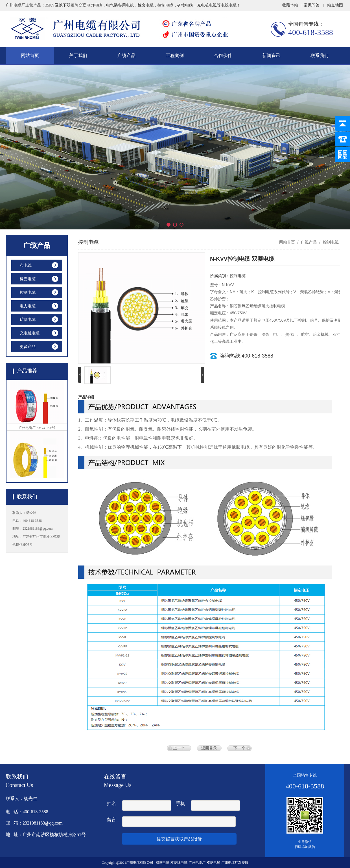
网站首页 (30, 55)
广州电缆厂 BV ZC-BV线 (37, 431)
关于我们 (78, 55)
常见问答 (312, 5)
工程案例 (175, 55)
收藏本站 (290, 5)
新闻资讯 (271, 55)
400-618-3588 (311, 32)
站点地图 (335, 5)
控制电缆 (330, 242)
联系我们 (320, 55)
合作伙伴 (223, 55)
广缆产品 (126, 55)
